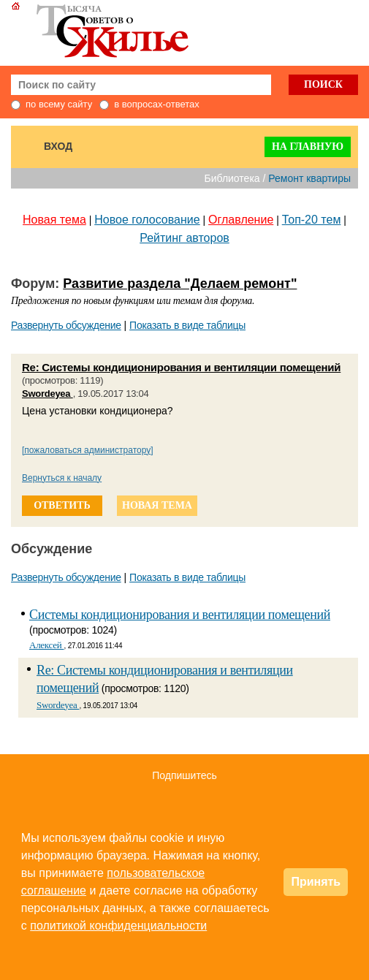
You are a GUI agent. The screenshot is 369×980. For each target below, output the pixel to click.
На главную (308, 147)
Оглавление (241, 220)
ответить (62, 505)
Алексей (46, 645)
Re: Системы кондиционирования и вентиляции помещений (181, 367)
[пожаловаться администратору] (88, 450)
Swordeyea (47, 394)
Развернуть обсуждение (66, 325)
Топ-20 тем (312, 220)
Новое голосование (147, 220)
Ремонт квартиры (309, 178)
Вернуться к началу (62, 478)
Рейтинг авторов (184, 238)
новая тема (157, 505)
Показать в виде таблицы (187, 325)
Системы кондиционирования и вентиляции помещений (180, 615)
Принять (316, 882)
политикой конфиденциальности (118, 926)
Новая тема (54, 220)
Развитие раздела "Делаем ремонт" (180, 284)
